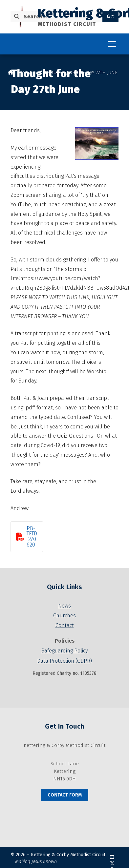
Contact (65, 625)
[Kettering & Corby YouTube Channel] (112, 857)
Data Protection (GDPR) (64, 661)
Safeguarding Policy (64, 651)
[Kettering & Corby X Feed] (112, 864)
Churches (64, 616)
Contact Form (65, 795)
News (29, 73)
